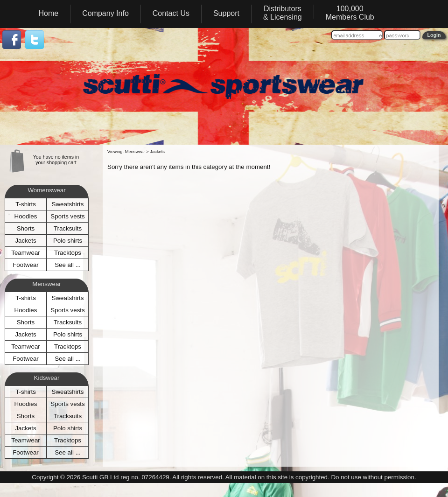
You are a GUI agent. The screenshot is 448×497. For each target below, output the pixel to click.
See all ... (68, 265)
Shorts (26, 228)
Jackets (25, 241)
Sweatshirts (68, 204)
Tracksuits (68, 228)
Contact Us (171, 13)
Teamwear (25, 253)
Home (49, 13)
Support (226, 13)
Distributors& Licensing (283, 13)
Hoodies (26, 216)
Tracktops (68, 253)
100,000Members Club (350, 13)
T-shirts (26, 204)
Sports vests (67, 216)
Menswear (135, 152)
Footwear (26, 265)
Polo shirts (68, 241)
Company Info (105, 13)
